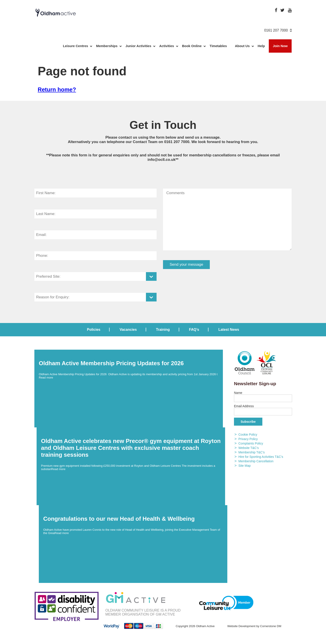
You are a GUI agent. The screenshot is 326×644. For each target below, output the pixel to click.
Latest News (229, 330)
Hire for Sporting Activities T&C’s (261, 457)
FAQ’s (194, 330)
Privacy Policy (248, 439)
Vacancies (128, 330)
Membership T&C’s (252, 452)
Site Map (245, 466)
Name (238, 393)
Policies (94, 330)
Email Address (244, 406)
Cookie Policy (248, 435)
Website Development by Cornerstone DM (254, 626)
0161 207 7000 (177, 142)
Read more (46, 378)
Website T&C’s (249, 448)
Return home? (57, 90)
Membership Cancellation (256, 461)
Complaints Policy (251, 443)
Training (163, 330)
